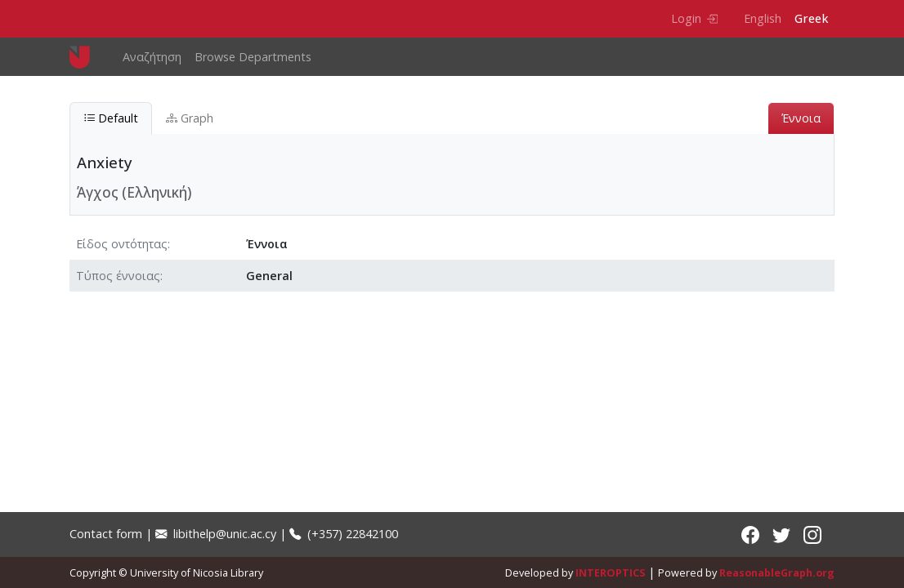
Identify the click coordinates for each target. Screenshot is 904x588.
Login (694, 18)
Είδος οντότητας (122, 244)
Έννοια (801, 118)
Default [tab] (111, 118)
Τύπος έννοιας (118, 276)
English (763, 18)
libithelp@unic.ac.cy (216, 534)
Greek (811, 18)
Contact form (106, 534)
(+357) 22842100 (344, 534)
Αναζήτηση (152, 57)
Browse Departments (253, 57)
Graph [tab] (190, 118)
